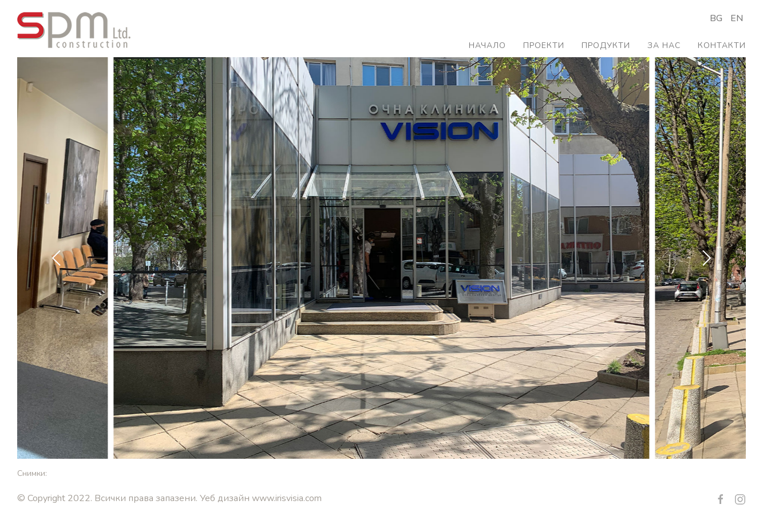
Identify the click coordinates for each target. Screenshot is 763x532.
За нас (664, 45)
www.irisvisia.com (287, 498)
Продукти (606, 45)
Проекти (544, 45)
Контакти (722, 45)
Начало (487, 45)
